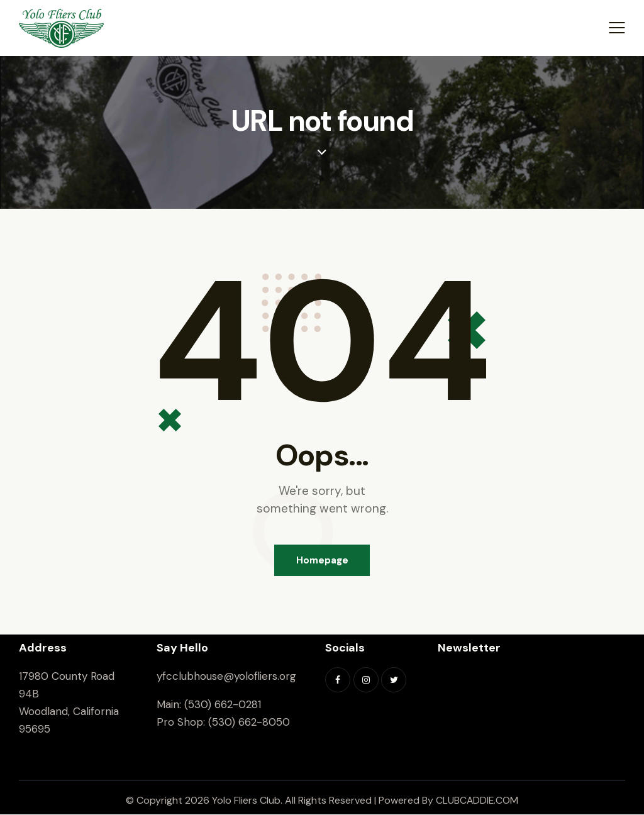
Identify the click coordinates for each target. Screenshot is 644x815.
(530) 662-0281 (223, 705)
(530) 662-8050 (249, 723)
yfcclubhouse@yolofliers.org (226, 677)
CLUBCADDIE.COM (477, 801)
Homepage (322, 560)
